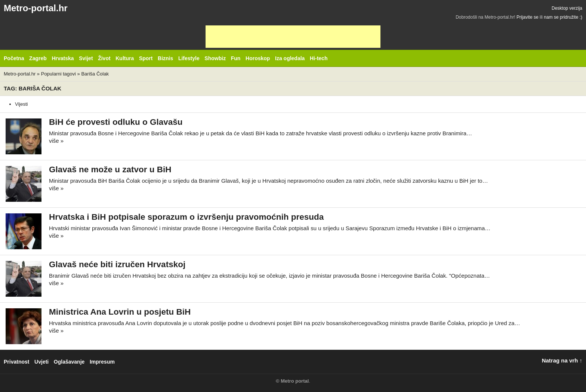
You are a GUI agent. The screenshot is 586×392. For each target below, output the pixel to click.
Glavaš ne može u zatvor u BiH (110, 169)
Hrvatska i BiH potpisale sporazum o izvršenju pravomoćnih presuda (186, 217)
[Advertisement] (293, 37)
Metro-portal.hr (36, 8)
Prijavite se (528, 17)
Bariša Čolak (95, 74)
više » (56, 141)
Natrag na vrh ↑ (562, 360)
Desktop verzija (567, 8)
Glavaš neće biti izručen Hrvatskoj (117, 264)
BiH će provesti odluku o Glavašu (116, 122)
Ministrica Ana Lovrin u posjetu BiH (120, 312)
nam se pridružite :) (563, 17)
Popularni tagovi (58, 74)
